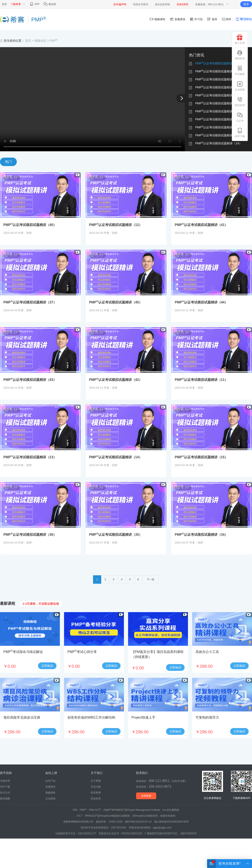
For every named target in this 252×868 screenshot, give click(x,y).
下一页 (151, 580)
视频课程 (157, 19)
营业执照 (96, 799)
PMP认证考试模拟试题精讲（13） (219, 135)
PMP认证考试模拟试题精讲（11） (219, 127)
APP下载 (240, 133)
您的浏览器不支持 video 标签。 (92, 99)
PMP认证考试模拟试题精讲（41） (219, 79)
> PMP (52, 41)
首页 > (30, 41)
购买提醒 (5, 799)
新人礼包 (240, 39)
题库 (212, 19)
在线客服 (146, 796)
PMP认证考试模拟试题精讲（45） (219, 95)
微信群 (50, 4)
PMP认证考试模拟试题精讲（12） (219, 71)
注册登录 (5, 781)
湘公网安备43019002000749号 (171, 822)
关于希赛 (96, 781)
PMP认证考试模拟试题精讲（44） (219, 103)
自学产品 (50, 781)
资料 (226, 19)
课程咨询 (240, 55)
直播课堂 (177, 19)
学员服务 (240, 70)
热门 (8, 162)
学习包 (196, 19)
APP (34, 4)
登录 (246, 4)
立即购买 (47, 666)
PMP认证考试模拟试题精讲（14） (219, 143)
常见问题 (96, 787)
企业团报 (240, 86)
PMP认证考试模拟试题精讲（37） (219, 87)
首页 (4, 4)
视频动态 (40, 41)
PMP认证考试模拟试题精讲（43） (219, 111)
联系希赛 (96, 793)
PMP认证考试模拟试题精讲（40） (219, 63)
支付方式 (5, 793)
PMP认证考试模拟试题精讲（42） (219, 119)
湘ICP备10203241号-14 (138, 822)
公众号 (240, 117)
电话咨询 (240, 102)
